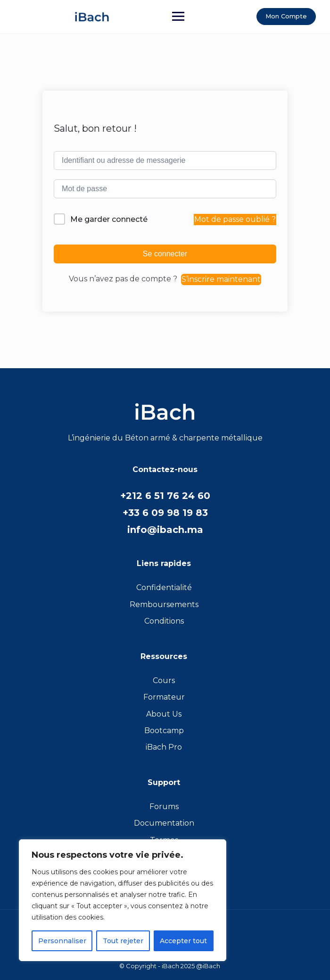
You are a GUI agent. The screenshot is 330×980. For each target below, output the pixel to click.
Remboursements (164, 604)
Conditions (164, 621)
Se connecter (165, 254)
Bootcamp (164, 731)
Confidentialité (164, 587)
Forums (164, 807)
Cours (164, 680)
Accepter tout (183, 941)
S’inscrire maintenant (221, 279)
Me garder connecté (109, 219)
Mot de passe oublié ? (235, 219)
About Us (164, 714)
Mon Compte (286, 16)
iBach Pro (164, 747)
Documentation (164, 823)
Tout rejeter (123, 941)
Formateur (164, 697)
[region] (123, 900)
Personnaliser (62, 941)
